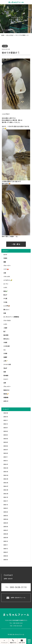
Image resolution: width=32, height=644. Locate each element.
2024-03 (6, 472)
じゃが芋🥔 (7, 306)
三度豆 (5, 258)
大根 (5, 273)
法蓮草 (5, 357)
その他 (5, 302)
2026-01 (6, 552)
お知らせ (6, 401)
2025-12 (6, 549)
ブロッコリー (7, 386)
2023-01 (6, 428)
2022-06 (6, 413)
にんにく (6, 379)
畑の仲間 (6, 335)
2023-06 (6, 446)
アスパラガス (7, 320)
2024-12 (6, 505)
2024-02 (6, 468)
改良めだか (6, 390)
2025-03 (6, 516)
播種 (5, 262)
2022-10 (6, 417)
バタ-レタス (7, 276)
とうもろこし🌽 (8, 280)
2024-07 (6, 486)
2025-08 (6, 534)
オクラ (5, 255)
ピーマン (6, 284)
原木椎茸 (6, 375)
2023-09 (6, 453)
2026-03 (6, 560)
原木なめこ (6, 339)
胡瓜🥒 (5, 291)
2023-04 (6, 439)
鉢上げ (5, 295)
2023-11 (5, 457)
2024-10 (6, 497)
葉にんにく (6, 310)
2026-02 (6, 556)
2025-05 (6, 523)
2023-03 (6, 435)
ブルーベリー (7, 266)
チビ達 (5, 298)
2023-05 (6, 442)
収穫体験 (6, 397)
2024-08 (6, 490)
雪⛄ (5, 331)
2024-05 (6, 479)
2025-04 (6, 519)
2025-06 (6, 527)
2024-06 (6, 483)
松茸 (5, 372)
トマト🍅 (6, 269)
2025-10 (6, 541)
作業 (5, 313)
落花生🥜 (6, 394)
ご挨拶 (5, 328)
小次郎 (5, 353)
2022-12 (6, 424)
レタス (5, 287)
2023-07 (6, 450)
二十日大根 (6, 346)
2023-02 (6, 431)
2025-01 (6, 508)
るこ (5, 350)
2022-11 (6, 420)
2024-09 (6, 494)
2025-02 (6, 512)
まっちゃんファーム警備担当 (11, 317)
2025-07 (6, 530)
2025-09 (6, 537)
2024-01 (6, 464)
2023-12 (6, 461)
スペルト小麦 (7, 364)
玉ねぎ (5, 368)
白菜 (5, 383)
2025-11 (6, 545)
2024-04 (6, 475)
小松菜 (5, 342)
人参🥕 (5, 361)
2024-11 (6, 501)
